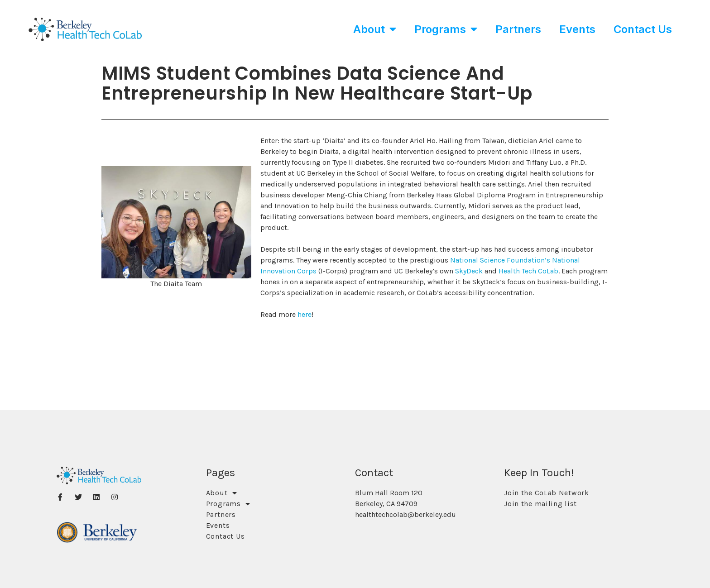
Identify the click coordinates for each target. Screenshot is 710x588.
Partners (518, 29)
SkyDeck (469, 271)
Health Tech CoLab (528, 271)
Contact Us (643, 29)
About (375, 29)
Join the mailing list (540, 504)
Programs (446, 29)
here (305, 314)
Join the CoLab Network (546, 493)
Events (577, 29)
